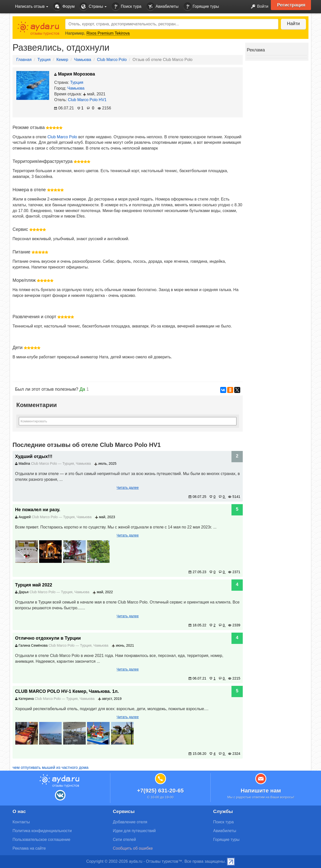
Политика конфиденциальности (42, 831)
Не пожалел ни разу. (38, 510)
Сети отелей (124, 840)
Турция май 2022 (34, 585)
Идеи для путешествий (134, 831)
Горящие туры (201, 7)
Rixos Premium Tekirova (108, 33)
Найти (293, 24)
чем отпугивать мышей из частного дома (51, 767)
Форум (64, 7)
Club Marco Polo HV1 (87, 100)
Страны (93, 7)
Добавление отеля (130, 822)
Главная (24, 60)
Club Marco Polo (112, 60)
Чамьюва (83, 60)
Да (82, 389)
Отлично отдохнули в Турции (48, 638)
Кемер (62, 60)
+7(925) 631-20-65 (160, 791)
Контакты (21, 822)
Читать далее (128, 488)
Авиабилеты (163, 7)
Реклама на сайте (29, 848)
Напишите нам (261, 791)
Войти (258, 7)
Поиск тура (126, 7)
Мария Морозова (74, 74)
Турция (44, 60)
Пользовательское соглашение (41, 840)
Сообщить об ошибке (133, 848)
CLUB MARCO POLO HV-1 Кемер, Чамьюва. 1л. (67, 691)
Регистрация (291, 5)
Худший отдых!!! (34, 456)
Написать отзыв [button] (32, 6)
